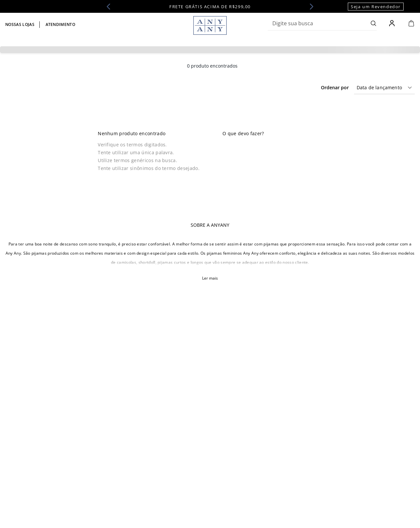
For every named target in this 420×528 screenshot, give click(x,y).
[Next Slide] (309, 7)
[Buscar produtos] (374, 23)
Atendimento (61, 24)
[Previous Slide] (111, 7)
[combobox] (322, 23)
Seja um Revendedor (376, 7)
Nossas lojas (20, 24)
